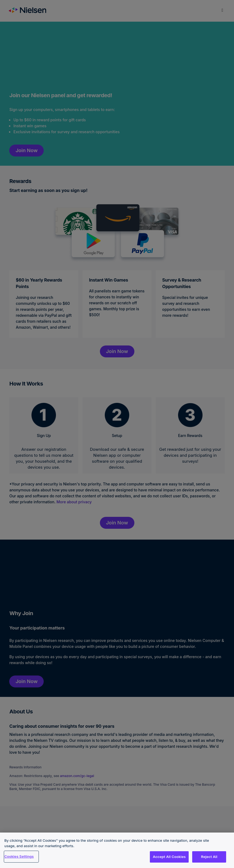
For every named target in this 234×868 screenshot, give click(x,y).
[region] (117, 850)
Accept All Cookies (169, 857)
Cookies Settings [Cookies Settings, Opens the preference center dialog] (19, 856)
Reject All (209, 857)
